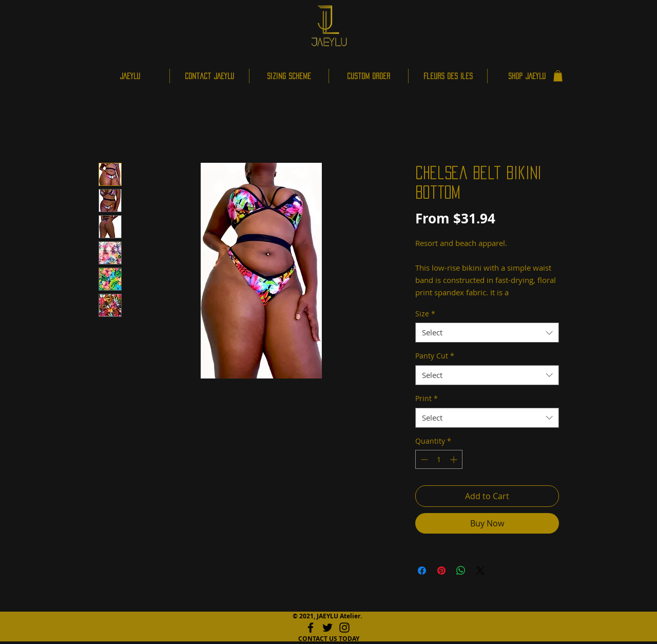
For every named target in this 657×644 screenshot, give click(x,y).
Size (425, 314)
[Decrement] (423, 459)
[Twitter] (327, 628)
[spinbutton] (439, 459)
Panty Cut (435, 356)
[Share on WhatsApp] (461, 571)
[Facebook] (311, 628)
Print (427, 398)
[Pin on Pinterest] (441, 571)
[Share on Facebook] (422, 571)
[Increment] (455, 459)
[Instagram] (344, 628)
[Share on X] (480, 571)
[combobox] (487, 333)
